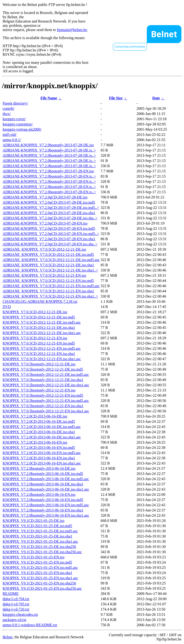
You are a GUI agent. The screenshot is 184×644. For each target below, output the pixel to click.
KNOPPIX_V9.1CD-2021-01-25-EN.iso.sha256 (39, 583)
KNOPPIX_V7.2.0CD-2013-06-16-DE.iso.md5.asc (42, 427)
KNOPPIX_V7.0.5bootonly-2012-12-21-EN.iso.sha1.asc (46, 411)
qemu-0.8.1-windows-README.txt (30, 625)
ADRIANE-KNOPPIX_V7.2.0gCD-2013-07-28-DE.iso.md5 (49, 202)
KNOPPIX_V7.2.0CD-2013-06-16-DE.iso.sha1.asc (42, 437)
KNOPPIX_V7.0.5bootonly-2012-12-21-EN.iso (39, 390)
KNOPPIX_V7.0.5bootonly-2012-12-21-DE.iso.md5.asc (46, 375)
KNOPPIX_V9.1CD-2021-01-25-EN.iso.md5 (37, 562)
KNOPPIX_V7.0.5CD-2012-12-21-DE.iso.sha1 (39, 328)
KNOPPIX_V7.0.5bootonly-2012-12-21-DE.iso (39, 364)
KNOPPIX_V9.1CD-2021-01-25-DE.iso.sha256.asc (42, 552)
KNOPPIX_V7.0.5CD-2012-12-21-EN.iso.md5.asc (42, 348)
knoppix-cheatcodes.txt (20, 614)
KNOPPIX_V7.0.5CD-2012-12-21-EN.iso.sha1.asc (42, 359)
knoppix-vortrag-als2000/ (22, 129)
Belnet (8, 637)
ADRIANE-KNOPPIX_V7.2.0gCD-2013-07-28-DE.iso (45, 197)
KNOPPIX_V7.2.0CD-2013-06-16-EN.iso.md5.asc (42, 453)
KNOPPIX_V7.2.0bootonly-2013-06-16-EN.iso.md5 (43, 500)
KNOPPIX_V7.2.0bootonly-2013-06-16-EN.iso (39, 494)
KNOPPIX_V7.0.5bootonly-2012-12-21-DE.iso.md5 (43, 369)
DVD (7, 307)
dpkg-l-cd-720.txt (16, 609)
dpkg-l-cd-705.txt (16, 604)
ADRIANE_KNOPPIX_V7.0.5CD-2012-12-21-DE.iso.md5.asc (51, 260)
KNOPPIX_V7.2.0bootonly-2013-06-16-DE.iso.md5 (43, 474)
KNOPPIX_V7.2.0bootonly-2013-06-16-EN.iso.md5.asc (46, 505)
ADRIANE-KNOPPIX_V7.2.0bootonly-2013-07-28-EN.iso (48, 171)
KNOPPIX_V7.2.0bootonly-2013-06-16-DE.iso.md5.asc (46, 479)
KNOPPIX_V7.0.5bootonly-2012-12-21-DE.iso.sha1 (43, 380)
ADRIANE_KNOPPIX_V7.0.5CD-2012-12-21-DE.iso (44, 249)
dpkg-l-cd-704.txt (16, 599)
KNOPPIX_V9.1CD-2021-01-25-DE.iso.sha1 (37, 536)
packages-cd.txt (14, 620)
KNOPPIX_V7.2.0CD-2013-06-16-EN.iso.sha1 (39, 458)
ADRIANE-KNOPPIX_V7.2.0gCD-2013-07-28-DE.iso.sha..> (50, 218)
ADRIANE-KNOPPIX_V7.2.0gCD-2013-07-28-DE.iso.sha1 (49, 213)
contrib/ (9, 108)
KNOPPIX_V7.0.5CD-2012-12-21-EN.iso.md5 (39, 343)
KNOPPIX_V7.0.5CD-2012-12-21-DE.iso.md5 (39, 317)
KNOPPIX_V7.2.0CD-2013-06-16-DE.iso (35, 416)
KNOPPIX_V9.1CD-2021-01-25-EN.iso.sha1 (37, 573)
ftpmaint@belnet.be (72, 30)
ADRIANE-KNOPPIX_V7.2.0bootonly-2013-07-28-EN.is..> (49, 176)
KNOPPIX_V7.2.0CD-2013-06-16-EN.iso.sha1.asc (42, 463)
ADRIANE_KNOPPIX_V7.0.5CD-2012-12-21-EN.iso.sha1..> (50, 296)
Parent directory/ (15, 103)
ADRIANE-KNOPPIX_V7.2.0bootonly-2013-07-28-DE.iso (48, 145)
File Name (49, 98)
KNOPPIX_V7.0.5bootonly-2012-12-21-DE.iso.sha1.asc (46, 385)
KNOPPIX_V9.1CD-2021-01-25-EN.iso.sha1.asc (40, 578)
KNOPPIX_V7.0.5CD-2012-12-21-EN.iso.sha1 (39, 354)
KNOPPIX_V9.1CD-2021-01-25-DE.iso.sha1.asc (40, 541)
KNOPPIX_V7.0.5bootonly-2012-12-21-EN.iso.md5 (43, 395)
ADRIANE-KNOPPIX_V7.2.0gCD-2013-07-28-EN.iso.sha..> (50, 244)
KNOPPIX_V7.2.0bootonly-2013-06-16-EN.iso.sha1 (43, 510)
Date (156, 98)
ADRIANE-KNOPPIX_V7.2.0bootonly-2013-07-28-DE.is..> (49, 150)
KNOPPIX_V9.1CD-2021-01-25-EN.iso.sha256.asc (42, 588)
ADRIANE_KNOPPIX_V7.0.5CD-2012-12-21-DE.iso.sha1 (48, 265)
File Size (116, 98)
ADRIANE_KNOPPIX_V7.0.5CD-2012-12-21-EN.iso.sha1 (48, 291)
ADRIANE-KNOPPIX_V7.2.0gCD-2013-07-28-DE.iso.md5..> (51, 208)
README (11, 594)
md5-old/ (10, 135)
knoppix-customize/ (18, 124)
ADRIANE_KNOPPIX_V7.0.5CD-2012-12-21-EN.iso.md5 (48, 281)
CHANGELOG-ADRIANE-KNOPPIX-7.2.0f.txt (40, 301)
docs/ (7, 114)
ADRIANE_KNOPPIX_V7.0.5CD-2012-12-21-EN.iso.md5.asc (51, 286)
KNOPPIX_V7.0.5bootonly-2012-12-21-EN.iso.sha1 (43, 406)
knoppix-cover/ (14, 119)
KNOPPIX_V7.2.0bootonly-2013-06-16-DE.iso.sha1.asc (46, 489)
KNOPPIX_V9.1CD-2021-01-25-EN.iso (33, 557)
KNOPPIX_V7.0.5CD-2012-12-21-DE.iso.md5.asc (42, 322)
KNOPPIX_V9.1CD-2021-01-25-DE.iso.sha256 (39, 547)
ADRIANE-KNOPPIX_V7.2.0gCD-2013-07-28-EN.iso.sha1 (49, 239)
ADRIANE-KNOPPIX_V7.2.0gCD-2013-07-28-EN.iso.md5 (49, 228)
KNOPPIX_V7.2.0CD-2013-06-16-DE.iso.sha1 (39, 432)
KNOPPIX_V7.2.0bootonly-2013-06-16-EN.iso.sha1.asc (46, 515)
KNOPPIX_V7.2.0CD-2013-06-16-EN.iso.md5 (39, 448)
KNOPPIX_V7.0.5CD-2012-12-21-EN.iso (35, 338)
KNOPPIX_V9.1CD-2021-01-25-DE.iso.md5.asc (40, 531)
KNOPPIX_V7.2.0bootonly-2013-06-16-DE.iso (39, 468)
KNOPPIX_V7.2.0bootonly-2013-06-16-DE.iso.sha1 (43, 484)
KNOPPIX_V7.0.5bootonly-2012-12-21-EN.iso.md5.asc (46, 401)
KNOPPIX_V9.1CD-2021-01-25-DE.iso (33, 521)
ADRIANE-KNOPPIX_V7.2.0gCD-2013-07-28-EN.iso (45, 223)
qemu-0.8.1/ (12, 140)
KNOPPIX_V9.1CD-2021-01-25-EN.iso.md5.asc (40, 568)
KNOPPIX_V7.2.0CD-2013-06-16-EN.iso (35, 442)
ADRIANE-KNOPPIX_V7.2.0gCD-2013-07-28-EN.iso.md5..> (51, 234)
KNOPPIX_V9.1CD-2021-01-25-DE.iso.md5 (37, 526)
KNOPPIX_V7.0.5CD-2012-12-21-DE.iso (35, 312)
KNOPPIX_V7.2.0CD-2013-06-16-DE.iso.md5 (39, 421)
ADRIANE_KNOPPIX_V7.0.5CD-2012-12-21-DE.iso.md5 (48, 255)
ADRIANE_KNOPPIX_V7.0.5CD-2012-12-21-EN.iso (44, 275)
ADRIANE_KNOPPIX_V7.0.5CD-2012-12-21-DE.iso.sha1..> (50, 270)
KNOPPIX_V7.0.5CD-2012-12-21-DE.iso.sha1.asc (42, 333)
